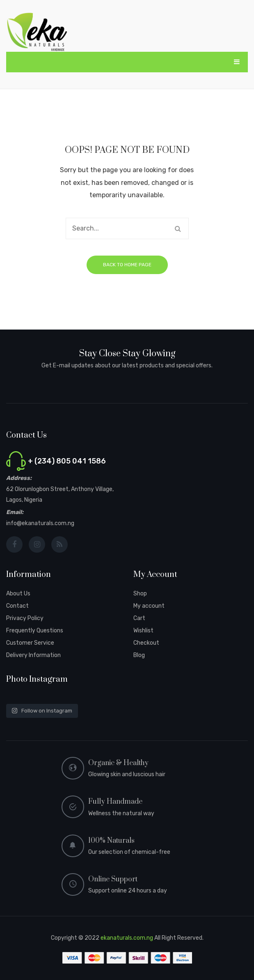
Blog (139, 655)
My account (149, 606)
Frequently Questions (35, 631)
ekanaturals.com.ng (127, 938)
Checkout (146, 643)
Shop (140, 594)
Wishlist (143, 631)
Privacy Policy (25, 618)
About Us (18, 594)
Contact (17, 606)
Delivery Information (33, 655)
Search (178, 228)
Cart (139, 618)
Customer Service (30, 643)
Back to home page (127, 265)
